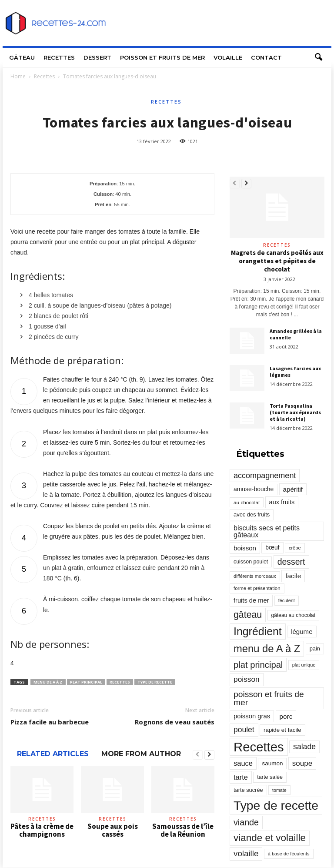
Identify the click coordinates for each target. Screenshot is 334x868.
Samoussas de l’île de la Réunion (183, 830)
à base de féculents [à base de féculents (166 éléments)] (289, 854)
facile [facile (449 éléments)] (293, 576)
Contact (266, 57)
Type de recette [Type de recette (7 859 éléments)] (276, 805)
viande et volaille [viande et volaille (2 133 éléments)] (270, 838)
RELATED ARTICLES (53, 754)
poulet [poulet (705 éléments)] (244, 730)
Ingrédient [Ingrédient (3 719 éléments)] (258, 631)
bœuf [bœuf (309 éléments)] (272, 547)
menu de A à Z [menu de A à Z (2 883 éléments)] (267, 648)
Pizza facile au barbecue (50, 722)
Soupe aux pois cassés (113, 830)
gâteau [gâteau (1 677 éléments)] (248, 615)
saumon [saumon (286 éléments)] (272, 763)
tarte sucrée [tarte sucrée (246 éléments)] (248, 790)
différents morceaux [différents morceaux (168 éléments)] (255, 576)
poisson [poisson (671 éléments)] (247, 679)
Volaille (228, 57)
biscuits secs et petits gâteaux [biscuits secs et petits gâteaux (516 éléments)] (267, 531)
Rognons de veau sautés (175, 722)
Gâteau (22, 57)
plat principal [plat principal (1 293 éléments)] (258, 665)
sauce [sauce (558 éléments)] (243, 763)
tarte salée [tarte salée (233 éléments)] (270, 777)
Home (18, 76)
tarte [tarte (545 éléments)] (241, 777)
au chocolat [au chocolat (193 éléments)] (247, 502)
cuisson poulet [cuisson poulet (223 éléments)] (251, 562)
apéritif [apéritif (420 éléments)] (293, 489)
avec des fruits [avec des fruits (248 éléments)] (252, 514)
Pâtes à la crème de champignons (42, 830)
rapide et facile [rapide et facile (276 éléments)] (282, 730)
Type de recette (155, 682)
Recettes (59, 57)
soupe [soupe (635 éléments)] (302, 763)
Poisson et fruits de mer (162, 57)
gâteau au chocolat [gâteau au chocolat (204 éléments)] (293, 615)
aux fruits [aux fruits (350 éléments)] (282, 502)
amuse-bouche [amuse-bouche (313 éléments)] (254, 489)
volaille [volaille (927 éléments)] (246, 853)
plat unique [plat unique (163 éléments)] (304, 665)
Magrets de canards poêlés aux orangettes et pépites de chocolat (277, 261)
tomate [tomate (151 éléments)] (279, 790)
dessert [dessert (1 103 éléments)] (291, 562)
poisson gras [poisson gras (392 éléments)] (252, 716)
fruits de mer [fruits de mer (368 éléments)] (251, 600)
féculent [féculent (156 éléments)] (287, 600)
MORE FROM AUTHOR (141, 754)
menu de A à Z (48, 682)
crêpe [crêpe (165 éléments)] (295, 548)
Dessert (97, 57)
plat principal (86, 682)
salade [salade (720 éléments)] (304, 747)
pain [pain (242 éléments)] (315, 648)
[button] (318, 57)
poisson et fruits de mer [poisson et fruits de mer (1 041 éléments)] (269, 698)
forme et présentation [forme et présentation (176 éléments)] (257, 588)
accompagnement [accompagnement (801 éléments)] (265, 476)
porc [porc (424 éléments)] (286, 716)
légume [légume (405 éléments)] (302, 632)
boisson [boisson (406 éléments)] (245, 548)
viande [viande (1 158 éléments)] (246, 822)
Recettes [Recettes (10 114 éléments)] (259, 747)
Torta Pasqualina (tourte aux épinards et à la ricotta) (295, 412)
